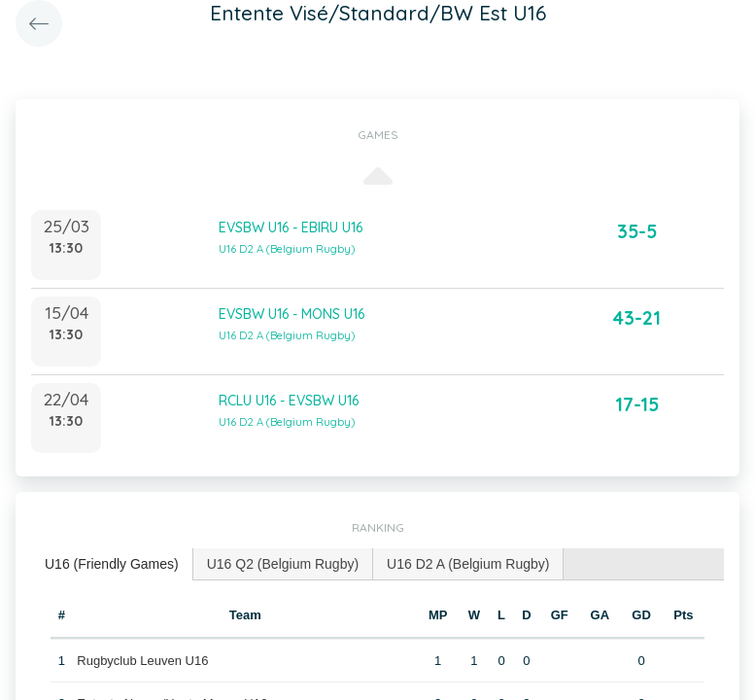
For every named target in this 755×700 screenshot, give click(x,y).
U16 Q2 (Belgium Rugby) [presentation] (283, 564)
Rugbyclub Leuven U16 (142, 661)
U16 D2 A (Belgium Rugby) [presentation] (468, 564)
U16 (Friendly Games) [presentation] (112, 564)
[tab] (112, 564)
